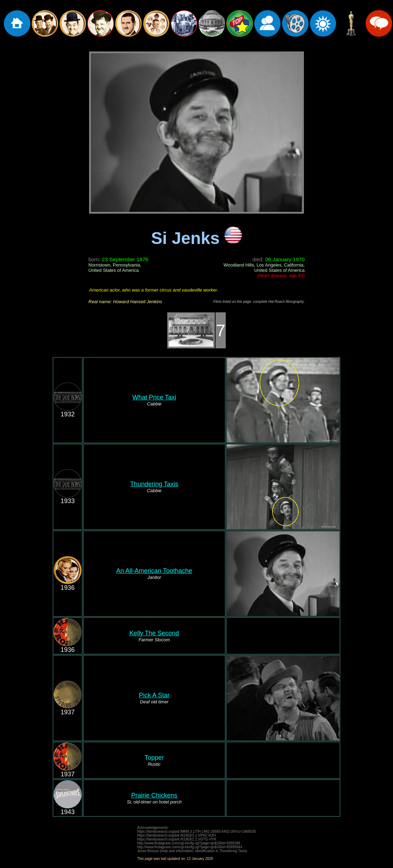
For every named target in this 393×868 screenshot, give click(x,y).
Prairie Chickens (154, 795)
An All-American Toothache (154, 571)
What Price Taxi (154, 397)
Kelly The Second (154, 633)
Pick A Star (154, 695)
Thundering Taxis (154, 484)
